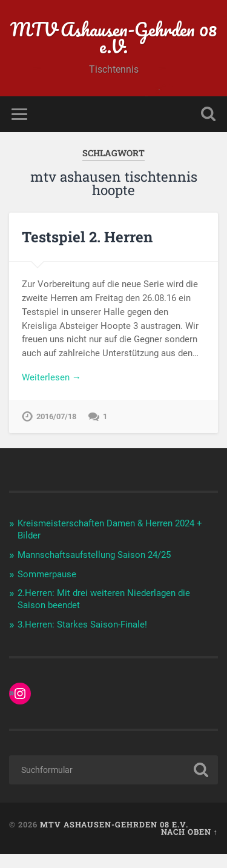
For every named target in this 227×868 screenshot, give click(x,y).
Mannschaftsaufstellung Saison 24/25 (94, 555)
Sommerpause (47, 574)
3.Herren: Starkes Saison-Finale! (82, 624)
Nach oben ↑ (189, 832)
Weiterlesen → (51, 377)
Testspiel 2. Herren (87, 237)
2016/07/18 (56, 416)
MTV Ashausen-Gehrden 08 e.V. (113, 38)
